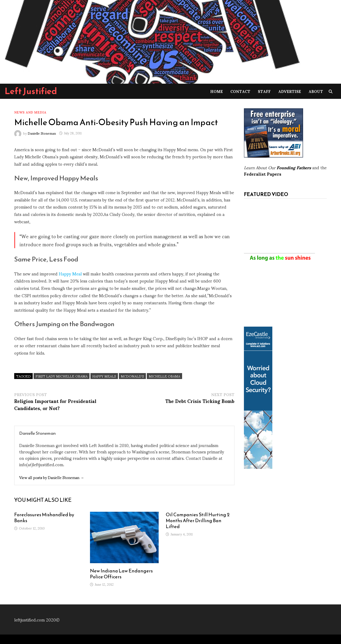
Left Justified (31, 91)
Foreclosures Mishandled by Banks (44, 518)
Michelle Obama (164, 376)
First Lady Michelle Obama (62, 376)
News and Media (30, 112)
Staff (264, 91)
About (316, 91)
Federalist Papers (263, 174)
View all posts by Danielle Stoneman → (52, 477)
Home (217, 91)
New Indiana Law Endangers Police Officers (121, 574)
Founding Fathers (294, 167)
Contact (240, 91)
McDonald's (132, 376)
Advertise (290, 91)
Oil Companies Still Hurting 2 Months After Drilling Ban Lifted (198, 521)
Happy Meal (70, 273)
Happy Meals (104, 376)
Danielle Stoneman (42, 133)
